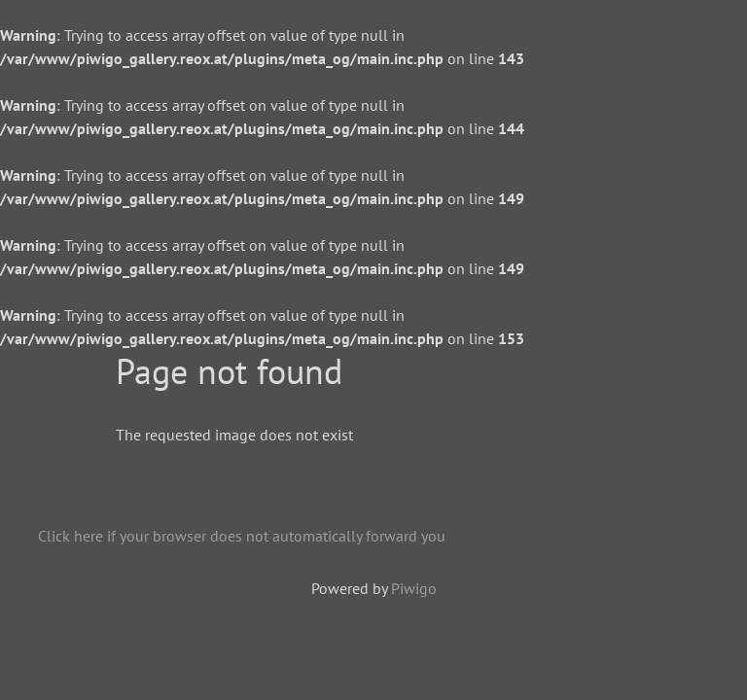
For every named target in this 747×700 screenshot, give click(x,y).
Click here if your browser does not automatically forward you (242, 536)
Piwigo (414, 588)
